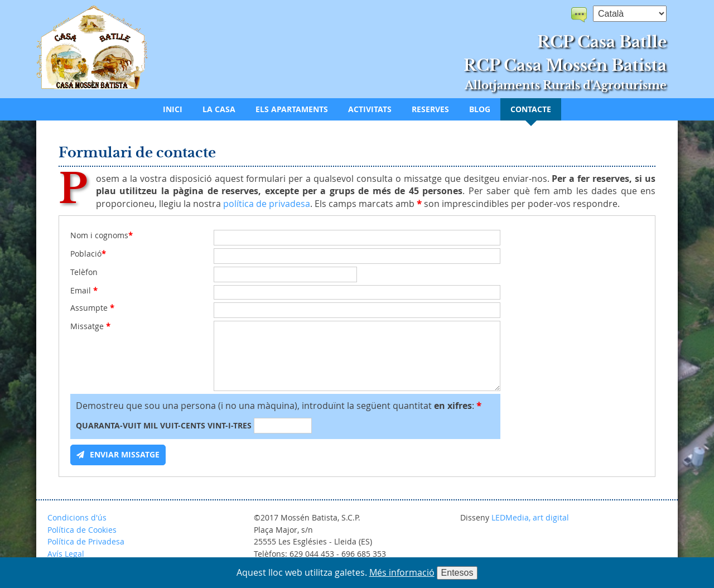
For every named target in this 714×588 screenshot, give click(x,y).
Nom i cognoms (102, 235)
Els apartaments (292, 109)
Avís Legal (66, 554)
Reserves (430, 109)
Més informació (402, 572)
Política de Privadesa (86, 541)
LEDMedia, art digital (530, 517)
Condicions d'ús (77, 517)
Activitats (370, 109)
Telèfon (84, 272)
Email (84, 291)
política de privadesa (267, 204)
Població (88, 254)
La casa (219, 109)
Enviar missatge (125, 455)
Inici (173, 109)
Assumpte (92, 308)
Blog (480, 109)
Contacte (531, 109)
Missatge (90, 326)
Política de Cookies (82, 530)
